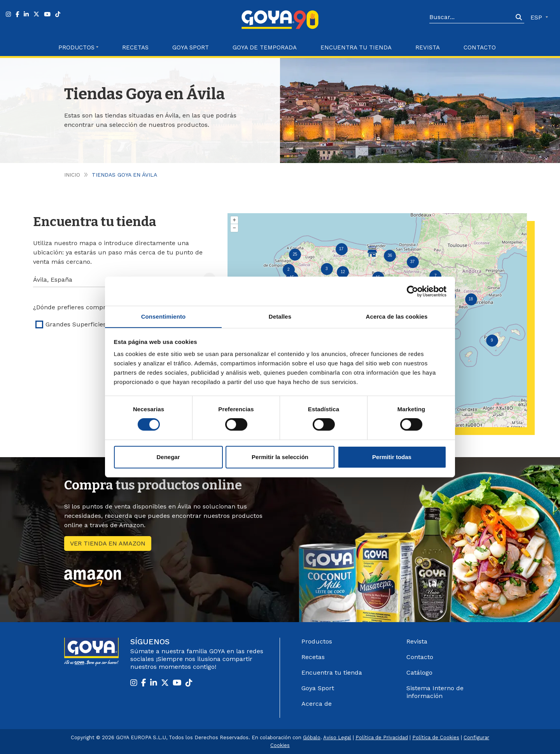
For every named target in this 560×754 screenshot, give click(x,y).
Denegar (168, 457)
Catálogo (419, 672)
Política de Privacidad (382, 737)
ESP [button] (537, 17)
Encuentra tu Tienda (356, 47)
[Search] (471, 18)
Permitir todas (392, 457)
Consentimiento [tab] (164, 316)
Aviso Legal (337, 737)
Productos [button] (76, 47)
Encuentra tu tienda (332, 672)
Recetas (135, 47)
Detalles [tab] (280, 316)
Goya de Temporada (265, 47)
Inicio (72, 175)
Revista (428, 47)
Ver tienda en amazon (108, 543)
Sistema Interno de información (435, 692)
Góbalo (312, 737)
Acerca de (317, 704)
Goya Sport (191, 47)
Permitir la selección (280, 457)
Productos (317, 641)
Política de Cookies (436, 737)
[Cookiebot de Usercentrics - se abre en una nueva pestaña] (412, 291)
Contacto (480, 47)
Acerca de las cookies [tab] (397, 316)
